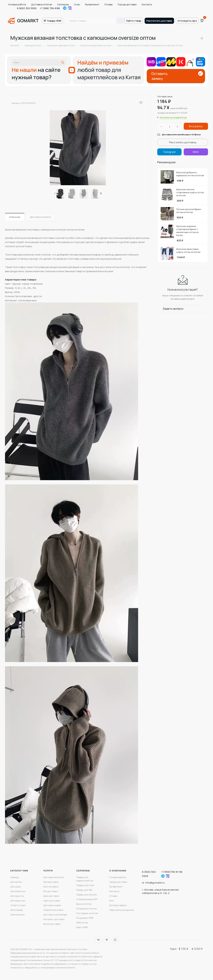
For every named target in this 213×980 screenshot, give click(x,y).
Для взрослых (18, 901)
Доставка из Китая (42, 4)
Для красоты (17, 896)
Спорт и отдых (18, 905)
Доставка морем (52, 905)
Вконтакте (98, 940)
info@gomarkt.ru (155, 883)
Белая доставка (52, 924)
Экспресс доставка (54, 919)
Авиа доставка (51, 896)
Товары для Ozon (85, 885)
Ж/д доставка (51, 891)
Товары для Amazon (87, 895)
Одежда (15, 877)
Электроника (17, 915)
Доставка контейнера (55, 915)
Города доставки (127, 4)
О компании (118, 871)
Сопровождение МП (87, 899)
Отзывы (108, 4)
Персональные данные (121, 910)
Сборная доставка (53, 910)
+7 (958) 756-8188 (50, 8)
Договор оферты (118, 905)
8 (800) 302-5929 (27, 8)
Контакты (147, 4)
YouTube (115, 940)
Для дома (15, 887)
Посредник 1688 (85, 918)
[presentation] (55, 194)
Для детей (16, 882)
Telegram (65, 8)
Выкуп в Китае (84, 904)
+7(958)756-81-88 (172, 872)
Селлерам (63, 4)
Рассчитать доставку (159, 21)
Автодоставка (51, 882)
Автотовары (17, 910)
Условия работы (17, 4)
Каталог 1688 (19, 871)
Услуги (48, 871)
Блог (112, 901)
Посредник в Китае (86, 909)
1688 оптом (82, 923)
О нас (77, 4)
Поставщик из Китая (87, 913)
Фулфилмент (92, 4)
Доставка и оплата (41, 217)
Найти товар (134, 21)
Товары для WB (84, 890)
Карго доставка (52, 901)
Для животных (18, 891)
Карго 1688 (82, 927)
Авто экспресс (51, 887)
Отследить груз (187, 21)
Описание (15, 217)
